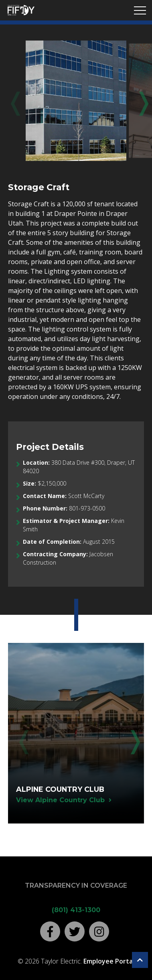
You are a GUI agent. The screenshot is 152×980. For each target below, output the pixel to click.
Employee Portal (109, 961)
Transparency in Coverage (76, 885)
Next (138, 101)
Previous (14, 101)
